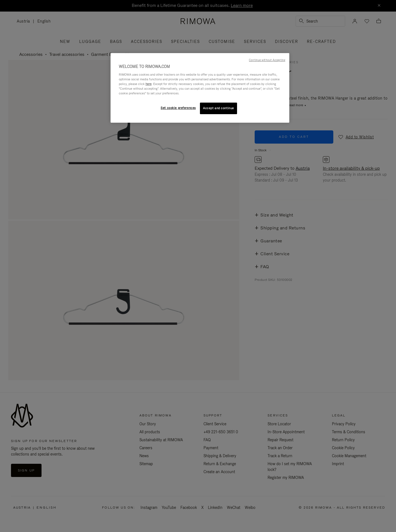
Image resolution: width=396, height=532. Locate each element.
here (148, 84)
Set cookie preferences (178, 108)
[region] (200, 88)
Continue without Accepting (267, 60)
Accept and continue (218, 108)
